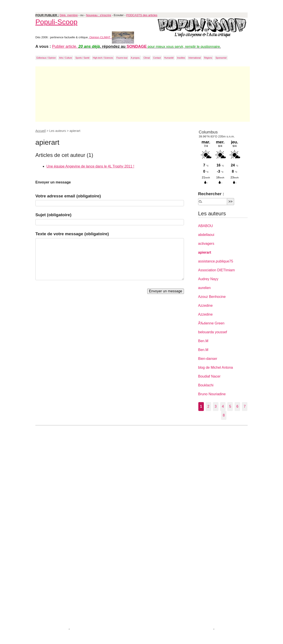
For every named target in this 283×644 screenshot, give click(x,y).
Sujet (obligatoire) (53, 215)
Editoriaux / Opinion (46, 58)
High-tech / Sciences (103, 58)
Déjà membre (69, 15)
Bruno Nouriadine (212, 394)
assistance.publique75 (216, 261)
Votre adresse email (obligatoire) (68, 196)
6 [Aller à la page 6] (237, 406)
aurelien (204, 288)
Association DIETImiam (216, 270)
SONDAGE (137, 46)
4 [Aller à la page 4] (223, 406)
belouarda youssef (213, 332)
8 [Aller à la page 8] (224, 415)
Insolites (181, 58)
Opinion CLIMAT (111, 37)
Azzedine (205, 306)
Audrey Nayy (208, 279)
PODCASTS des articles (142, 15)
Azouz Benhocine (212, 297)
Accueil (40, 131)
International (195, 58)
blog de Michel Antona (215, 367)
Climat (147, 58)
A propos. (136, 58)
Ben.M (203, 341)
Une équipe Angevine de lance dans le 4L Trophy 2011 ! (90, 166)
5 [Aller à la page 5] (230, 406)
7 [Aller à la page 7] (245, 406)
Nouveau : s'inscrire (99, 15)
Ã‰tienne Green (211, 323)
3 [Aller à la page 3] (216, 406)
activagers (206, 244)
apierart (205, 252)
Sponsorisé (221, 58)
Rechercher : (211, 194)
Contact (157, 58)
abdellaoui (206, 235)
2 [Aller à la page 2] (208, 406)
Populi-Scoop (56, 22)
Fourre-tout (122, 58)
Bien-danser (208, 359)
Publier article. (65, 46)
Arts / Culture (66, 58)
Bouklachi (206, 385)
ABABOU (206, 226)
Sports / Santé (82, 58)
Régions (208, 58)
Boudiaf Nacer (209, 376)
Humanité (169, 58)
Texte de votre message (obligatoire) (72, 234)
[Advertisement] (143, 94)
